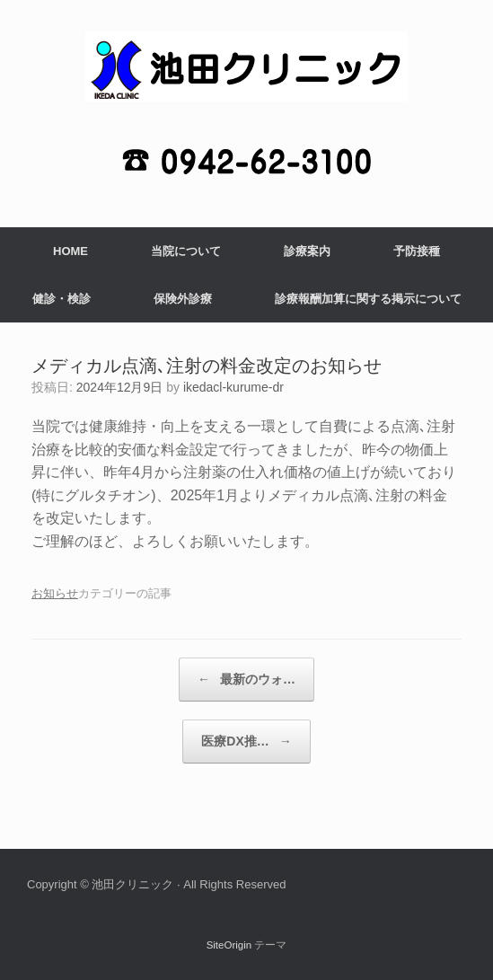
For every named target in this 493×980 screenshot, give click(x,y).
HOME (70, 251)
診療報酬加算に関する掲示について (368, 299)
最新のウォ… (246, 680)
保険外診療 (183, 299)
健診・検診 (62, 299)
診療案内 (307, 251)
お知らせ (55, 593)
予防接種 (417, 251)
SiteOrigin (229, 945)
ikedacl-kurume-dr (233, 387)
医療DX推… (246, 742)
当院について (186, 251)
